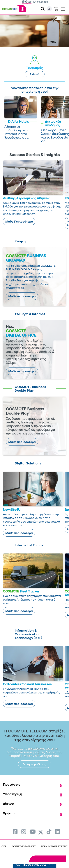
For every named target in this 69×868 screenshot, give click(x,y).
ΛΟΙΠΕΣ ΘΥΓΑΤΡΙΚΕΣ (24, 846)
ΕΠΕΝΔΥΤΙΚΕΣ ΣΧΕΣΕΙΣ (54, 846)
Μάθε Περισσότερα (19, 221)
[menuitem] (15, 831)
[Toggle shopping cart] (56, 9)
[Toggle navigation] (63, 8)
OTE (4, 846)
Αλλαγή (34, 74)
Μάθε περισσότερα (22, 296)
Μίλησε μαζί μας (34, 764)
